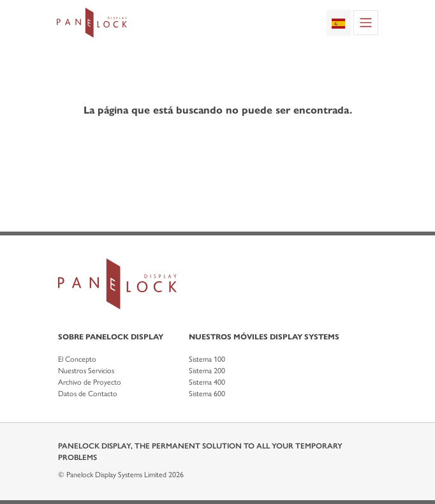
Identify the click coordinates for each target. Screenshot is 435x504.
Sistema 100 (207, 359)
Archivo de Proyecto (90, 382)
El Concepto (77, 359)
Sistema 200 (207, 371)
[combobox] (339, 22)
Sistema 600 (207, 394)
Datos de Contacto (88, 394)
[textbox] (339, 22)
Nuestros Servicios (86, 371)
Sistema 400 (207, 382)
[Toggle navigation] (366, 23)
